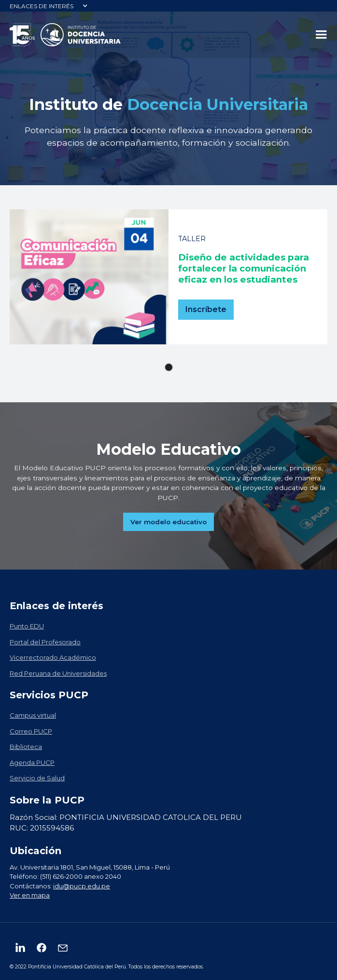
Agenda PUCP (32, 762)
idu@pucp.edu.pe (82, 886)
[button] (49, 6)
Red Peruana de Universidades (58, 673)
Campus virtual (33, 715)
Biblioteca (26, 747)
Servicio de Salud (37, 778)
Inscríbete (206, 309)
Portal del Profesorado (45, 642)
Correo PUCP (31, 731)
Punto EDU (27, 626)
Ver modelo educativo (168, 522)
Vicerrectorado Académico (53, 657)
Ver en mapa (30, 895)
